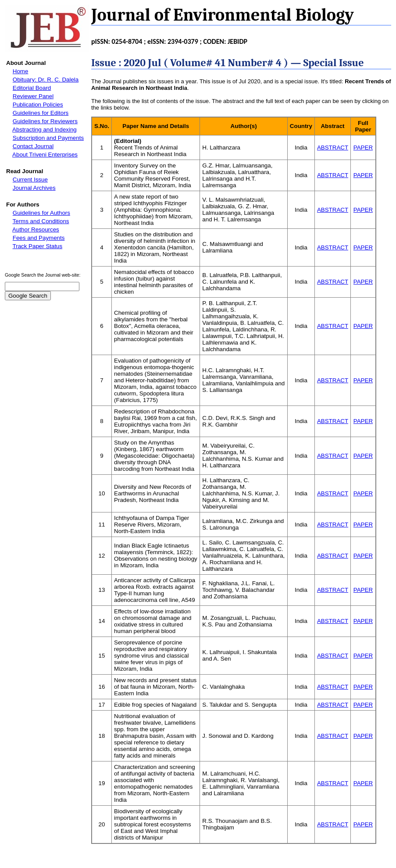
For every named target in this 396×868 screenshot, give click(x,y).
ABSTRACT (333, 148)
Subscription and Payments (48, 138)
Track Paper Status (38, 246)
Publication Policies (38, 105)
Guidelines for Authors (41, 213)
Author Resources (36, 229)
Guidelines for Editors (41, 113)
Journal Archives (34, 188)
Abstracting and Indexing (45, 130)
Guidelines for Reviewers (45, 121)
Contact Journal (33, 146)
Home (21, 71)
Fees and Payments (39, 238)
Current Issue (30, 180)
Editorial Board (32, 88)
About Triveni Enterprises (45, 155)
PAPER (363, 148)
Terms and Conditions (41, 221)
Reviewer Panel (33, 96)
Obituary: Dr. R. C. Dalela (46, 80)
